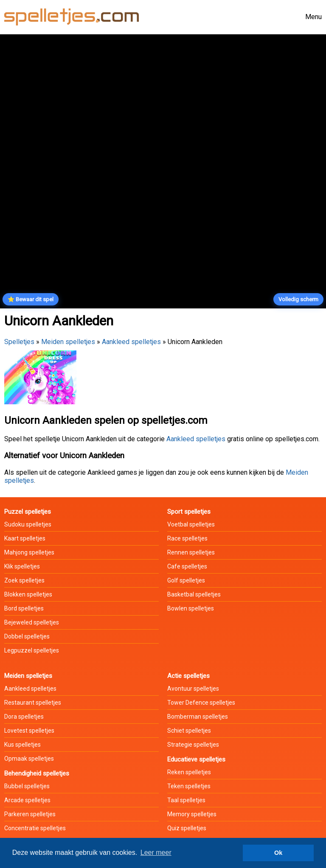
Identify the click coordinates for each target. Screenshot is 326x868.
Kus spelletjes (22, 745)
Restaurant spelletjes (33, 703)
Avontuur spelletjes (193, 689)
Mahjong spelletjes (29, 552)
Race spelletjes (187, 538)
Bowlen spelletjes (191, 608)
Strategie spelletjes (193, 745)
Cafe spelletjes (187, 566)
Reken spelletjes (189, 772)
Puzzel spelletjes (28, 512)
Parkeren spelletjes (30, 814)
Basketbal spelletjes (194, 594)
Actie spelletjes (188, 676)
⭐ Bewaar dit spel (31, 299)
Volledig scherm (298, 299)
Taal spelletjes (186, 800)
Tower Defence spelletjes (201, 703)
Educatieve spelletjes (196, 759)
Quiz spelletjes (187, 828)
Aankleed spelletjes (131, 342)
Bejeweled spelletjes (32, 622)
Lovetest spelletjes (29, 731)
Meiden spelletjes (68, 342)
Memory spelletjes (192, 814)
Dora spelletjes (24, 717)
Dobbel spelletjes (27, 636)
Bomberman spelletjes (198, 717)
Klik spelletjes (22, 566)
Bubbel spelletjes (27, 786)
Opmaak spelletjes (29, 759)
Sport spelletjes (189, 512)
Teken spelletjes (189, 786)
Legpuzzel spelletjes (32, 650)
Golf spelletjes (186, 580)
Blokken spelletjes (28, 594)
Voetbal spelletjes (191, 524)
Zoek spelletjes (24, 580)
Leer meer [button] (156, 853)
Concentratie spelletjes (35, 828)
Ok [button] (278, 853)
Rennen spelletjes (191, 552)
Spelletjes (19, 342)
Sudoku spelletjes (28, 524)
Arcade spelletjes (27, 800)
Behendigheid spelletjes (37, 773)
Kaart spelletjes (25, 538)
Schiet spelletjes (189, 731)
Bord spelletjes (24, 608)
